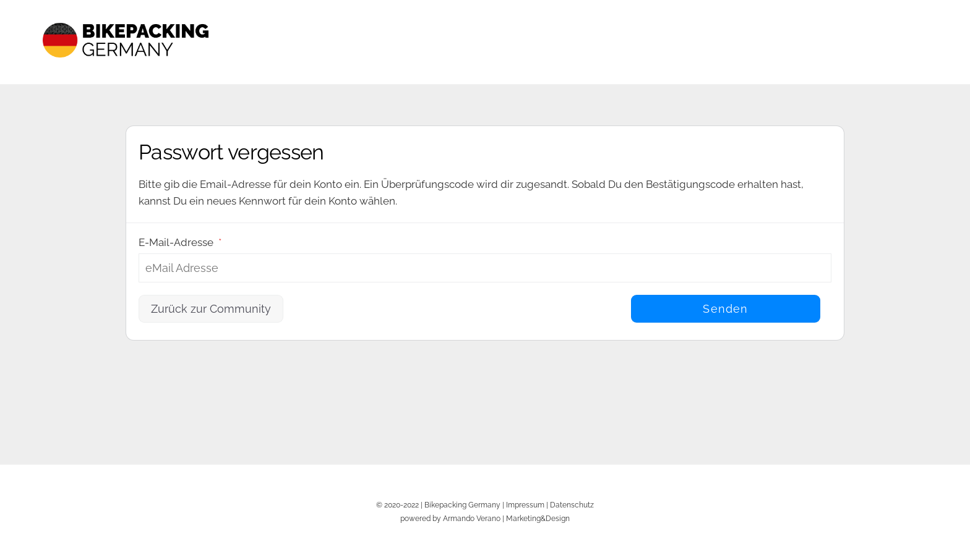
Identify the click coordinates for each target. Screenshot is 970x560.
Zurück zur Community (211, 309)
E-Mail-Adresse (180, 242)
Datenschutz (572, 505)
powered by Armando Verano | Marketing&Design (485, 518)
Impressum (525, 505)
